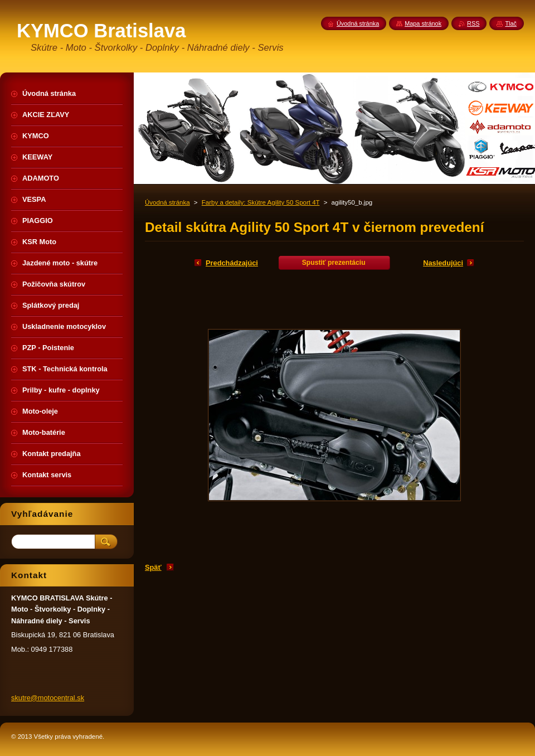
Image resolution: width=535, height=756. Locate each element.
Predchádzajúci (232, 263)
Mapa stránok (423, 23)
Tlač (511, 23)
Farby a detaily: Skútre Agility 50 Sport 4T (261, 202)
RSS (473, 23)
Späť (153, 567)
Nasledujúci (443, 263)
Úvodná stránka (167, 202)
